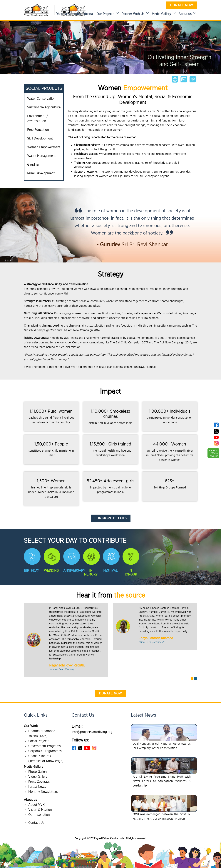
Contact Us (36, 823)
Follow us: (80, 740)
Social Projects (39, 741)
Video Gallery (38, 777)
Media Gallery (161, 14)
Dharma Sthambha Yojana (74, 14)
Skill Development (40, 138)
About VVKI (37, 805)
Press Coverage (39, 782)
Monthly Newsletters (43, 792)
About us (185, 14)
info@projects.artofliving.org (92, 732)
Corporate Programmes (45, 751)
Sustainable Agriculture (44, 107)
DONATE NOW (182, 5)
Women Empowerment (44, 147)
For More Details (111, 518)
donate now (110, 693)
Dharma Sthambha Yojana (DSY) (42, 733)
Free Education (38, 130)
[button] (192, 678)
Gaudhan (34, 164)
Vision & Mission (40, 810)
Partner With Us (133, 14)
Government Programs (45, 746)
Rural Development (41, 173)
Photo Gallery (38, 772)
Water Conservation (41, 98)
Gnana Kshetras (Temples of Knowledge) (46, 758)
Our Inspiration (39, 815)
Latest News (37, 787)
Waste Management (41, 156)
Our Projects (105, 14)
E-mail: (77, 726)
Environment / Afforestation (38, 118)
